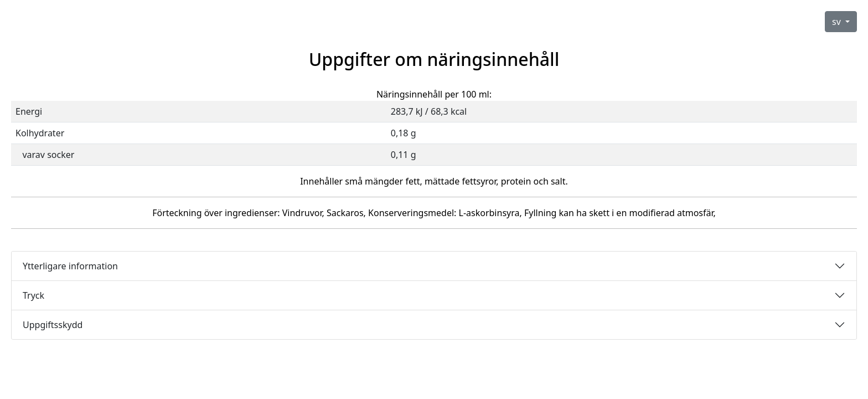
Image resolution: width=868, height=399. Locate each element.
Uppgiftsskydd (53, 325)
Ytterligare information (70, 266)
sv (838, 22)
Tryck (33, 295)
